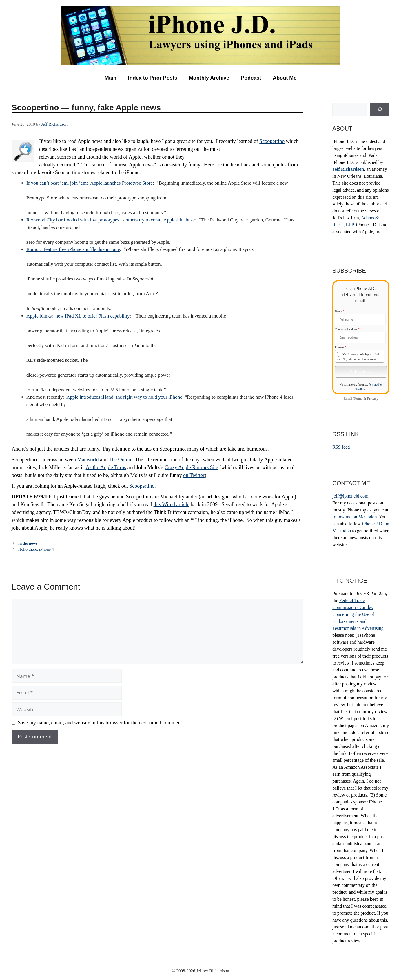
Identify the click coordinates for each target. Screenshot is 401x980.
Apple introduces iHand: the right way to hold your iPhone (124, 397)
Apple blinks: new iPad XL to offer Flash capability (78, 316)
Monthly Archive (209, 78)
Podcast (251, 78)
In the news (28, 543)
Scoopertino (272, 141)
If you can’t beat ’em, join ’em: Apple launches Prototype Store (90, 183)
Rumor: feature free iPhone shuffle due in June (73, 249)
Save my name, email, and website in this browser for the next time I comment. (101, 723)
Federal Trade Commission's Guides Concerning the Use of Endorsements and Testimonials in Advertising (358, 614)
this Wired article (172, 504)
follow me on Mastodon (354, 517)
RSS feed (341, 447)
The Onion (120, 460)
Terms (358, 399)
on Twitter (194, 475)
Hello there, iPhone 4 (36, 549)
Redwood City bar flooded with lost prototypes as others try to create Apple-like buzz (111, 220)
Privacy (373, 399)
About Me (285, 78)
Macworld (88, 460)
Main (111, 78)
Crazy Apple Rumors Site (191, 467)
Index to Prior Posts (153, 78)
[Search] (380, 110)
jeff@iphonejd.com (350, 496)
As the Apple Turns (106, 467)
